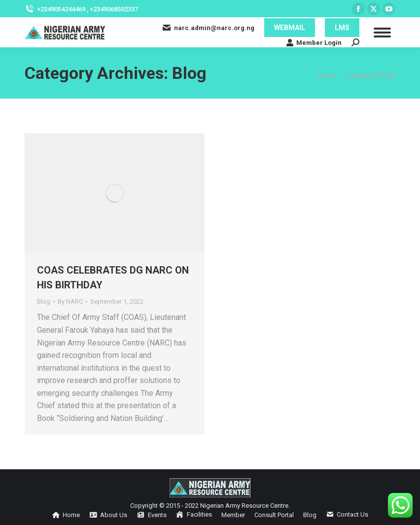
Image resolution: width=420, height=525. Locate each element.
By (70, 301)
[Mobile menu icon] (382, 33)
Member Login (314, 42)
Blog (44, 301)
